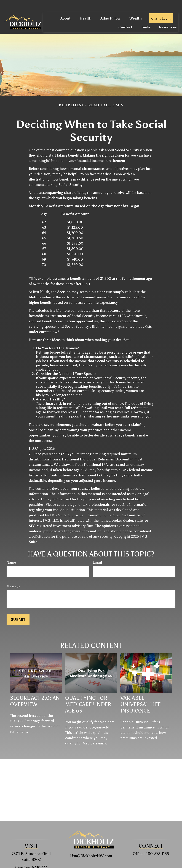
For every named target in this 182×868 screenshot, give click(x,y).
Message (13, 575)
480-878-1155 (157, 843)
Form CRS (94, 866)
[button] (65, 7)
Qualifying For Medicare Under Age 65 (88, 694)
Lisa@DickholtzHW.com (91, 845)
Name (11, 552)
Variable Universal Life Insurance (140, 694)
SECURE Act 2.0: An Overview (35, 690)
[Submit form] (18, 609)
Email (97, 552)
